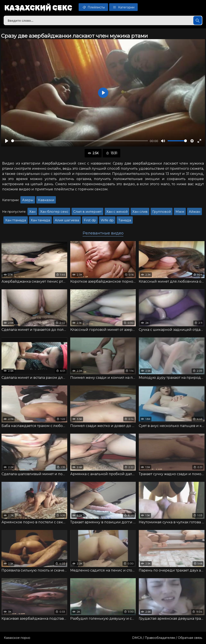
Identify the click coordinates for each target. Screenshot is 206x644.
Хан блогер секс (54, 212)
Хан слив (140, 212)
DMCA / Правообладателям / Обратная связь (167, 638)
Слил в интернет (87, 212)
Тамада (125, 220)
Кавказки (46, 200)
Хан (32, 212)
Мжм (180, 212)
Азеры (28, 200)
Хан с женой (117, 212)
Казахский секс (38, 8)
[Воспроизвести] (7, 141)
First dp (90, 220)
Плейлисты (93, 7)
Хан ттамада (16, 220)
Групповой (162, 212)
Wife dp (107, 220)
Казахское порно (17, 638)
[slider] (80, 141)
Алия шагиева (67, 220)
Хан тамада (40, 220)
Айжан (195, 212)
